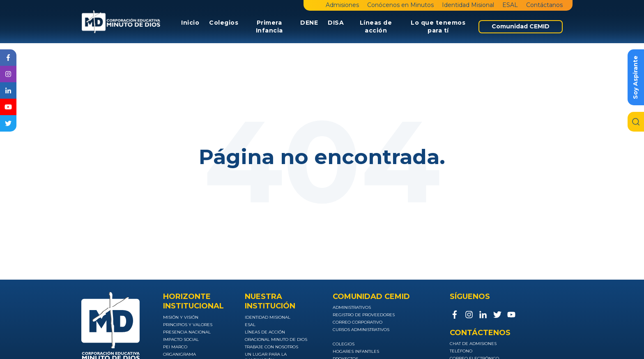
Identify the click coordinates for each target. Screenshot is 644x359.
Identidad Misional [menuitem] (468, 5)
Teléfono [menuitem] (461, 351)
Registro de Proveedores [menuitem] (364, 315)
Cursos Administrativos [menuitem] (361, 330)
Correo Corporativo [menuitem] (358, 322)
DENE (309, 23)
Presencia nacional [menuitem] (187, 332)
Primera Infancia (269, 27)
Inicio (190, 23)
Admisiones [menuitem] (342, 5)
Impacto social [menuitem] (181, 339)
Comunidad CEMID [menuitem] (521, 26)
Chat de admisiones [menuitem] (473, 344)
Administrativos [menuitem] (352, 307)
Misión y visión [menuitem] (181, 317)
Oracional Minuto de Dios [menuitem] (276, 339)
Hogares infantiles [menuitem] (356, 351)
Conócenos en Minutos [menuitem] (400, 5)
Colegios (224, 23)
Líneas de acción (376, 27)
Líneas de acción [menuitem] (265, 332)
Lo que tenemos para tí (438, 27)
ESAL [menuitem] (510, 5)
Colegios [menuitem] (344, 344)
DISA (336, 23)
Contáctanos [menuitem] (544, 5)
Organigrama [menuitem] (179, 354)
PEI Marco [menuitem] (175, 347)
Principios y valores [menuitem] (188, 325)
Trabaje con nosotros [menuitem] (271, 347)
